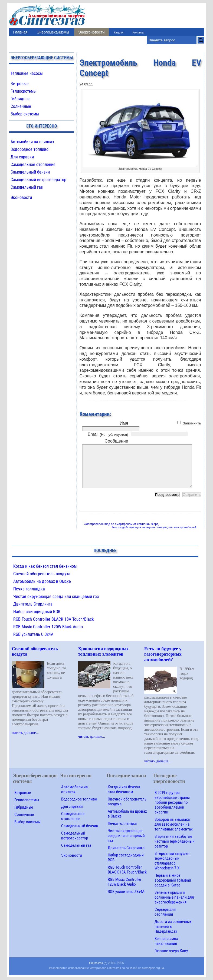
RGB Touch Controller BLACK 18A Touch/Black (53, 619)
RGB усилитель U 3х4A (33, 634)
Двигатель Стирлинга (33, 604)
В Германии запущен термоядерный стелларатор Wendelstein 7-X (172, 861)
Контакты (138, 33)
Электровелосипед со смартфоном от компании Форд (121, 524)
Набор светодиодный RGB (37, 612)
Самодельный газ (27, 187)
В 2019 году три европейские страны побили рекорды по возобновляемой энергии (172, 802)
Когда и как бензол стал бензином (45, 566)
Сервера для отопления (165, 912)
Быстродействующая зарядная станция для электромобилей (154, 527)
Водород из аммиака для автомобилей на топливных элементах (174, 824)
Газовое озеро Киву (171, 951)
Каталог (119, 33)
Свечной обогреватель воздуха (42, 574)
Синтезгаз (96, 963)
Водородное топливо (30, 149)
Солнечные (21, 106)
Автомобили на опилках (32, 142)
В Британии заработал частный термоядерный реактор (175, 841)
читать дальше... (25, 733)
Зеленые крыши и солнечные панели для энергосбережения (174, 897)
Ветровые (20, 84)
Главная (20, 32)
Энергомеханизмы (53, 32)
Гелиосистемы (24, 91)
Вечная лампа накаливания (166, 941)
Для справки (22, 157)
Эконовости (21, 197)
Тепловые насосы (27, 73)
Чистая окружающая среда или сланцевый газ (56, 597)
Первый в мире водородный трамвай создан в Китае (173, 880)
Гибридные (21, 99)
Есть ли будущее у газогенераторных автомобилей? (163, 654)
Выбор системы (25, 114)
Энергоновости (91, 32)
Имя (124, 423)
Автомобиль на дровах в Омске (42, 581)
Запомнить (192, 423)
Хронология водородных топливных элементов (103, 651)
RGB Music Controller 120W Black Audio (48, 627)
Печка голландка (29, 589)
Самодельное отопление (33, 165)
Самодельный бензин (30, 172)
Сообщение (116, 441)
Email (108, 434)
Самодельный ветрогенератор (38, 180)
